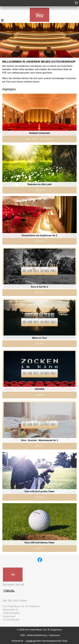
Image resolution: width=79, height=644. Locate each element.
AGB (23, 635)
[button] (2, 20)
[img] (39, 15)
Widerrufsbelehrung (37, 635)
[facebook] (39, 559)
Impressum (54, 635)
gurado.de (31, 641)
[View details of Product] (39, 118)
